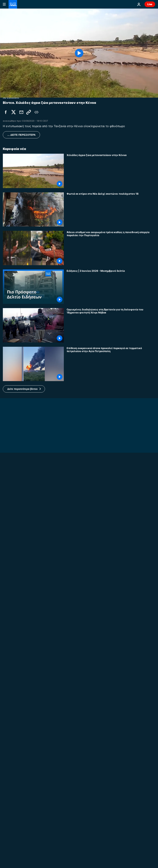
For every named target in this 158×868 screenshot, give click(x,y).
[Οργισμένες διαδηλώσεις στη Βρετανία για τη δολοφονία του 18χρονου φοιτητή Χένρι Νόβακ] (111, 325)
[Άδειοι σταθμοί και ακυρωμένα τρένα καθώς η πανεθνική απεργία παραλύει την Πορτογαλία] (111, 248)
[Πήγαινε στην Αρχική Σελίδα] (13, 4)
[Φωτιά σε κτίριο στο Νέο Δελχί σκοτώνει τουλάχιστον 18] (111, 210)
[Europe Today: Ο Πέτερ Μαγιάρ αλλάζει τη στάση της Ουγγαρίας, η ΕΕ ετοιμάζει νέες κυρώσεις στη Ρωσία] (79, 804)
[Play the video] (79, 53)
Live (150, 4)
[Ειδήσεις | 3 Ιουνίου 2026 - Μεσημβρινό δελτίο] (111, 287)
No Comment (11, 562)
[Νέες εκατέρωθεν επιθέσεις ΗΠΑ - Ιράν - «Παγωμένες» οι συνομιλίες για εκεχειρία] (111, 829)
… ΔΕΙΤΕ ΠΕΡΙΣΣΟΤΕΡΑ (21, 135)
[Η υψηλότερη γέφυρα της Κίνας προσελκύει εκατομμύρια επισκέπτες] (111, 631)
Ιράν (69, 811)
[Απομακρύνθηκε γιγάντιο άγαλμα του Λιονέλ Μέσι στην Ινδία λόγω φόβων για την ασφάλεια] (111, 669)
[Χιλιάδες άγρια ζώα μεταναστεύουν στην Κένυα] (111, 171)
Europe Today (11, 799)
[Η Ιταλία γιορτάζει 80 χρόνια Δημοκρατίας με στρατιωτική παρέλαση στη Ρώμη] (111, 592)
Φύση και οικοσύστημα (82, 850)
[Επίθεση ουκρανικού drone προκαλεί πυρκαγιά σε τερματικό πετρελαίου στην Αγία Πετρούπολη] (111, 364)
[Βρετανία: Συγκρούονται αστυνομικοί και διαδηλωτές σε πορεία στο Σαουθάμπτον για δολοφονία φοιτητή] (79, 567)
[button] (24, 389)
